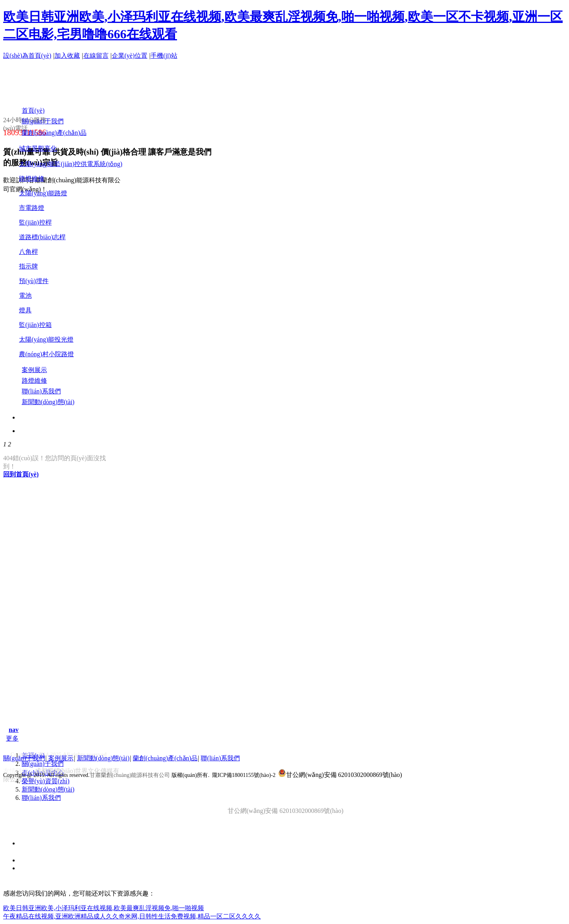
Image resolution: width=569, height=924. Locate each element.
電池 (25, 296)
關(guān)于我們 (43, 764)
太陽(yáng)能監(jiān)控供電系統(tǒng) (71, 164)
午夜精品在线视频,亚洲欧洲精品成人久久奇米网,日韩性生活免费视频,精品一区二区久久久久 (132, 916)
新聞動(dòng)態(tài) (48, 789)
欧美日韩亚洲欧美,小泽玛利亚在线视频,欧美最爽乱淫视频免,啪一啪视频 (104, 908)
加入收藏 (67, 56)
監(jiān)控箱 (35, 325)
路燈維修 (32, 179)
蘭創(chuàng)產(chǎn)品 (165, 758)
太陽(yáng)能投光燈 (46, 339)
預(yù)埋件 (34, 281)
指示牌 (28, 266)
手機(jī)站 (164, 56)
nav (14, 730)
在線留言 (96, 56)
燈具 (25, 310)
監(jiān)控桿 (35, 222)
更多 (12, 738)
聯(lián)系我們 (41, 798)
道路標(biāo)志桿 (42, 237)
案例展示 (61, 758)
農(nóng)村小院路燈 (46, 354)
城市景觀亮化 (38, 148)
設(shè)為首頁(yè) (27, 56)
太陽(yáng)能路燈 (43, 193)
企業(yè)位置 (130, 56)
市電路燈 (32, 208)
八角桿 (28, 252)
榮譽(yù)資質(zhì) (46, 781)
